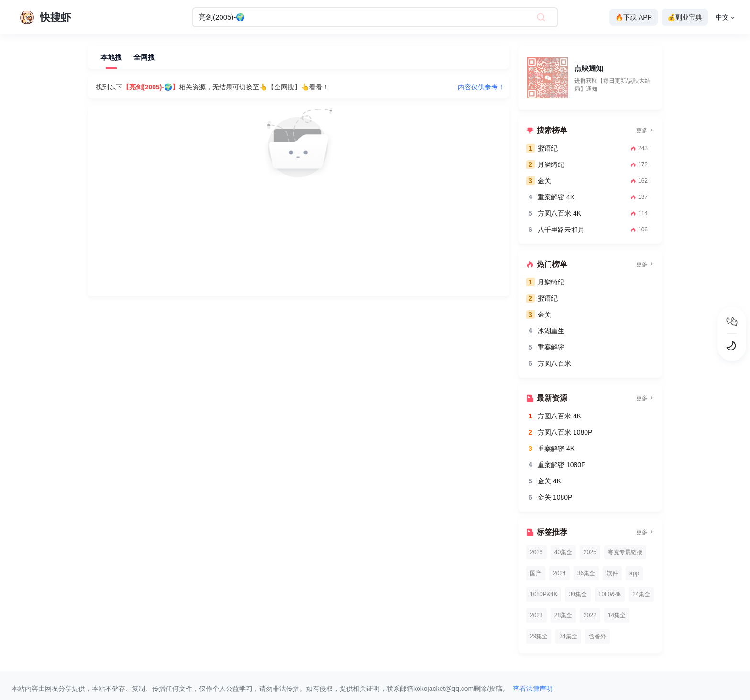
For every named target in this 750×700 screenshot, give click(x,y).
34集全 (568, 636)
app (634, 573)
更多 (645, 131)
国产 (536, 573)
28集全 (563, 615)
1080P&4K (544, 594)
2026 (536, 552)
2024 (559, 573)
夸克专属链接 (625, 552)
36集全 (586, 573)
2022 (590, 615)
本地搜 (111, 57)
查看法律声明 (533, 689)
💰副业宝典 (685, 17)
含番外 (597, 636)
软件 (612, 573)
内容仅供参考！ (481, 87)
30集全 (578, 594)
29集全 (539, 636)
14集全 (617, 615)
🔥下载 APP (634, 17)
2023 (536, 615)
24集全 (641, 594)
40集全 (563, 552)
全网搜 (144, 57)
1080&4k (610, 594)
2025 (590, 552)
